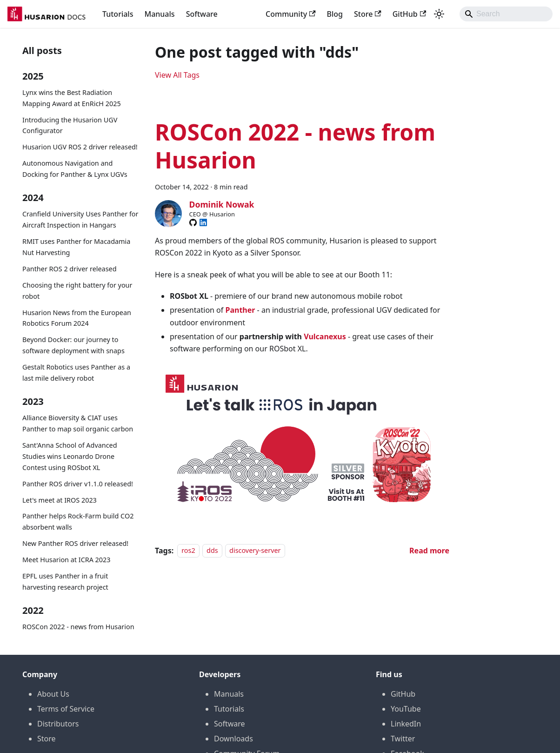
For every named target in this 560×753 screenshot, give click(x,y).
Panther (240, 310)
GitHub (409, 14)
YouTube (406, 709)
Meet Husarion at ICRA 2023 (67, 560)
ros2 (188, 551)
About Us (53, 694)
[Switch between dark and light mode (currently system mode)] (439, 14)
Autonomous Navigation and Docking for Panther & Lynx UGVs (75, 169)
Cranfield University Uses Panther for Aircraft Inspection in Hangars (80, 219)
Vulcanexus (325, 336)
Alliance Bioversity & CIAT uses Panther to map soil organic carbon (78, 423)
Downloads (233, 739)
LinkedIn (406, 724)
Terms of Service (66, 709)
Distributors (58, 724)
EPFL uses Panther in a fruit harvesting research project (65, 582)
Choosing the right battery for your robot (77, 291)
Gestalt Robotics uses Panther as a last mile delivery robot (76, 373)
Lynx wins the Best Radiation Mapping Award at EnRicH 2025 (72, 98)
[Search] (506, 14)
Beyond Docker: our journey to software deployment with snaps (73, 345)
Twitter (403, 739)
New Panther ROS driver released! (75, 543)
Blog (335, 14)
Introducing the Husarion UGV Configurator (70, 125)
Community (291, 14)
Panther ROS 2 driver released (70, 269)
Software (202, 14)
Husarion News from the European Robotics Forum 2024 (77, 318)
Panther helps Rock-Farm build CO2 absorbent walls (78, 521)
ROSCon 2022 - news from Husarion (78, 627)
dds (212, 551)
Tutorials (118, 14)
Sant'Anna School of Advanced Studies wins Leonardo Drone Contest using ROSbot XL (70, 456)
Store (368, 14)
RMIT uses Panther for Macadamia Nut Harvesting (76, 247)
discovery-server (255, 551)
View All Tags (177, 75)
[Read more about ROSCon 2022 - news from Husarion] (429, 551)
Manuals (159, 14)
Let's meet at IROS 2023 (60, 500)
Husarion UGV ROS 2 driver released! (80, 147)
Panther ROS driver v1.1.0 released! (78, 484)
